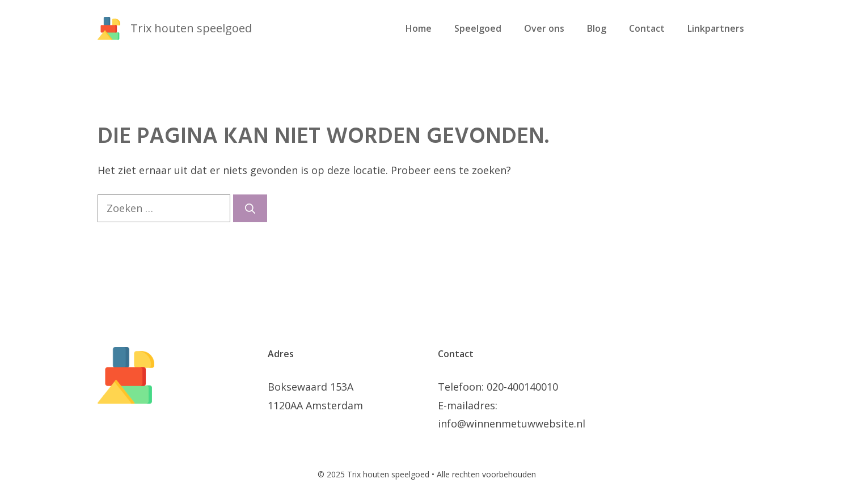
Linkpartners (716, 28)
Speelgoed (478, 28)
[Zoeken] (250, 208)
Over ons (544, 28)
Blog (597, 28)
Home (419, 28)
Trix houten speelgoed (191, 28)
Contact (647, 28)
